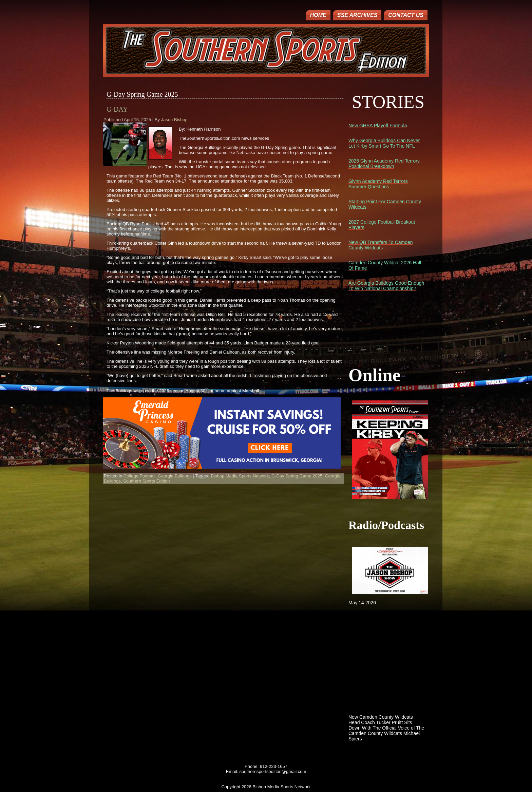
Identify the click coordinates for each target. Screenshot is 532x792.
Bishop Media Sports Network (240, 476)
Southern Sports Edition (146, 481)
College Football (139, 476)
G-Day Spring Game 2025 (297, 476)
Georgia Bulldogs (175, 476)
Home (318, 15)
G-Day (117, 109)
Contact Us (406, 15)
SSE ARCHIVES (357, 15)
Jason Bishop (174, 120)
